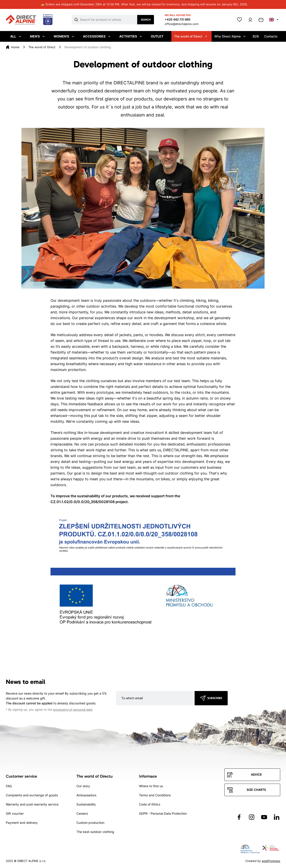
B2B (256, 36)
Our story (83, 786)
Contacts (271, 36)
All (16, 36)
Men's (37, 36)
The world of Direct (191, 36)
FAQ (9, 786)
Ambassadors (86, 795)
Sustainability (86, 804)
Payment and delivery (22, 823)
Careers (82, 813)
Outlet (157, 36)
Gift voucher (15, 813)
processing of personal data (73, 710)
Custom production (90, 823)
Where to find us (151, 786)
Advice (256, 775)
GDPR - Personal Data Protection (163, 813)
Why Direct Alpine (230, 36)
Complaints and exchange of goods (32, 795)
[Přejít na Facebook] (239, 817)
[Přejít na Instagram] (252, 817)
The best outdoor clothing (95, 832)
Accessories (97, 36)
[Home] (15, 47)
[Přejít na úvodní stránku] (29, 20)
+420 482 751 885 (178, 19)
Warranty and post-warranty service (32, 804)
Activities (131, 36)
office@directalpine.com (182, 24)
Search (146, 20)
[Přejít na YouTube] (264, 817)
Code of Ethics (150, 804)
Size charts (256, 790)
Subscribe (215, 698)
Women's (64, 36)
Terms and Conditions (155, 795)
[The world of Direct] (42, 47)
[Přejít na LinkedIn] (277, 817)
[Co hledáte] (109, 20)
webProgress (271, 861)
